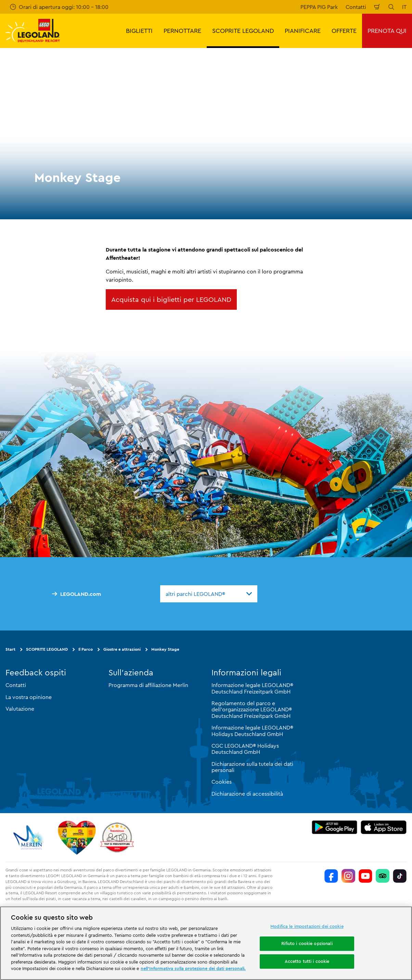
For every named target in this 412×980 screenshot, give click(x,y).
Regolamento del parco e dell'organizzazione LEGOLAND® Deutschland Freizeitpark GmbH (252, 709)
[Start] (77, 837)
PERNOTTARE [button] (182, 31)
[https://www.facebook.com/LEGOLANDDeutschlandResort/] (331, 876)
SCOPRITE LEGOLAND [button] (243, 31)
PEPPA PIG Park (319, 7)
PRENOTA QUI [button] (387, 31)
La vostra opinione (29, 697)
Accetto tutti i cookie (307, 961)
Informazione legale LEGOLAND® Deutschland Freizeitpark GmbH (252, 688)
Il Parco (86, 649)
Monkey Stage (165, 649)
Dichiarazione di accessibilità (247, 794)
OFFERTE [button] (344, 31)
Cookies (222, 782)
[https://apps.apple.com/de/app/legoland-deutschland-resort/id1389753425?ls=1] (384, 827)
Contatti (356, 7)
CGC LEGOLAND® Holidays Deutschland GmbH (245, 749)
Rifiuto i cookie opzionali (307, 943)
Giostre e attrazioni (122, 649)
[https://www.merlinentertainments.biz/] (30, 837)
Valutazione (20, 709)
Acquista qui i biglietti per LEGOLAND (171, 299)
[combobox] (209, 594)
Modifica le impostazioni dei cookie (307, 926)
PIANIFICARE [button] (303, 31)
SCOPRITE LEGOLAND (47, 649)
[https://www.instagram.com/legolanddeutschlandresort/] (348, 876)
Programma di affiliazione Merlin (148, 685)
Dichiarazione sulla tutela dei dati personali (252, 767)
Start (10, 649)
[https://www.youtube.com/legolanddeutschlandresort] (365, 876)
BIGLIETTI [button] (139, 31)
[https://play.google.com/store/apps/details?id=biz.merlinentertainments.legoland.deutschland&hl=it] (335, 827)
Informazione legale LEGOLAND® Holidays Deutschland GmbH (252, 731)
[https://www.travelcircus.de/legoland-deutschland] (117, 837)
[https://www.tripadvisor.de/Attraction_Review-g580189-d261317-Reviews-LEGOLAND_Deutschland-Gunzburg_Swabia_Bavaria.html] (383, 876)
